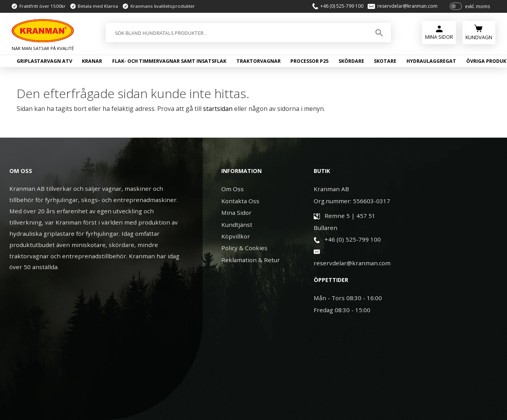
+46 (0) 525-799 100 (342, 6)
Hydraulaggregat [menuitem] (431, 61)
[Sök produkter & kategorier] (236, 33)
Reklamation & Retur (251, 260)
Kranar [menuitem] (92, 61)
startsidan (218, 109)
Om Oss (233, 189)
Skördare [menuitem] (351, 61)
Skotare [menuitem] (385, 61)
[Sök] (379, 33)
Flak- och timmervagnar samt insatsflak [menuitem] (169, 61)
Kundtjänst (237, 225)
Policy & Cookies (244, 248)
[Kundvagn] (479, 32)
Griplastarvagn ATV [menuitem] (44, 61)
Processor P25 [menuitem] (309, 61)
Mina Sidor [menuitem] (439, 37)
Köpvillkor (236, 236)
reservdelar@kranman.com (407, 6)
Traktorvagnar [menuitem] (259, 61)
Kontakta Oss (240, 201)
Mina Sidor (236, 213)
